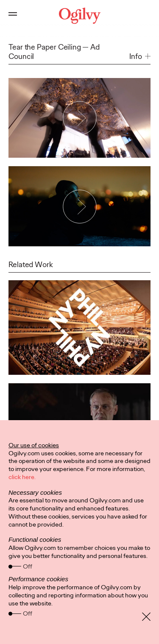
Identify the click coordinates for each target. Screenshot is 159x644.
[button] (140, 57)
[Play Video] (80, 118)
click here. (22, 477)
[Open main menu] (13, 16)
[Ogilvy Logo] (79, 16)
